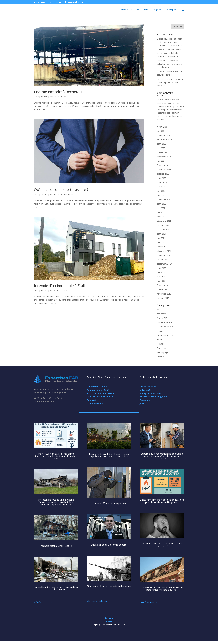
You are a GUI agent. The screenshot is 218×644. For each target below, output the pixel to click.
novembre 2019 (164, 294)
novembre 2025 (164, 135)
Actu (66, 97)
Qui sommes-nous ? (97, 387)
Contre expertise (164, 322)
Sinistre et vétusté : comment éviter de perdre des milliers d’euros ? (170, 82)
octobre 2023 (163, 174)
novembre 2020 (164, 255)
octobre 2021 (163, 225)
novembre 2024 (164, 157)
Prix (138, 10)
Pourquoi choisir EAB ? (98, 390)
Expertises (124, 10)
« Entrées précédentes (44, 602)
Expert (160, 331)
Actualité (91, 400)
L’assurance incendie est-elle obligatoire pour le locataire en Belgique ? (170, 64)
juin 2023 (161, 187)
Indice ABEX (145, 390)
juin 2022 (161, 208)
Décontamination (165, 327)
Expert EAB (42, 97)
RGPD (109, 621)
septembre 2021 (164, 229)
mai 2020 (161, 272)
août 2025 (162, 144)
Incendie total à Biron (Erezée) (56, 546)
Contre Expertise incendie (100, 396)
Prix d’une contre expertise (100, 393)
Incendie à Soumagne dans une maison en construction (56, 588)
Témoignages (163, 352)
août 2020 (162, 268)
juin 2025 (161, 148)
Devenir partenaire (149, 387)
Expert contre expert (166, 335)
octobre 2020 (163, 260)
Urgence (161, 357)
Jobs (142, 403)
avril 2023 (161, 191)
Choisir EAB (162, 318)
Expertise (161, 339)
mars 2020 (162, 281)
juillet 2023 (162, 182)
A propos (171, 10)
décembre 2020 (164, 251)
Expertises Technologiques (153, 396)
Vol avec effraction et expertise (109, 503)
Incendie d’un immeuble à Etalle (60, 286)
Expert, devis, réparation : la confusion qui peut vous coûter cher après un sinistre (170, 42)
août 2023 (162, 178)
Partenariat (145, 400)
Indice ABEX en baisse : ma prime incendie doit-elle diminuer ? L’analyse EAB (169, 53)
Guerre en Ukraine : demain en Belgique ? (109, 587)
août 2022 (162, 204)
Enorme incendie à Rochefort (58, 92)
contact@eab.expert (44, 401)
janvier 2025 (162, 152)
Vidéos (146, 10)
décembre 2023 (164, 169)
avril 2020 (161, 277)
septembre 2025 (164, 139)
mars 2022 (162, 217)
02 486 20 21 (40, 398)
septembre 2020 (164, 264)
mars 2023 (162, 195)
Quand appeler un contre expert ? (109, 545)
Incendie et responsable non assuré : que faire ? (162, 545)
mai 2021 (161, 238)
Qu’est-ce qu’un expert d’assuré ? (61, 189)
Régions (157, 10)
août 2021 (162, 234)
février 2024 (162, 165)
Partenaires (162, 348)
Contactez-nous (95, 403)
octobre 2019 (163, 298)
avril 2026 (161, 131)
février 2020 (162, 285)
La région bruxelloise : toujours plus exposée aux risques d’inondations (109, 455)
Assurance (69, 194)
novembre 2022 (164, 199)
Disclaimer (109, 618)
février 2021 (162, 247)
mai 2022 (161, 212)
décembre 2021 (164, 221)
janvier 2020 (162, 289)
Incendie (161, 344)
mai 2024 (161, 161)
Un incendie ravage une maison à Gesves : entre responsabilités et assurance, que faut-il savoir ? (56, 502)
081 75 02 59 (56, 398)
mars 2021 (162, 242)
